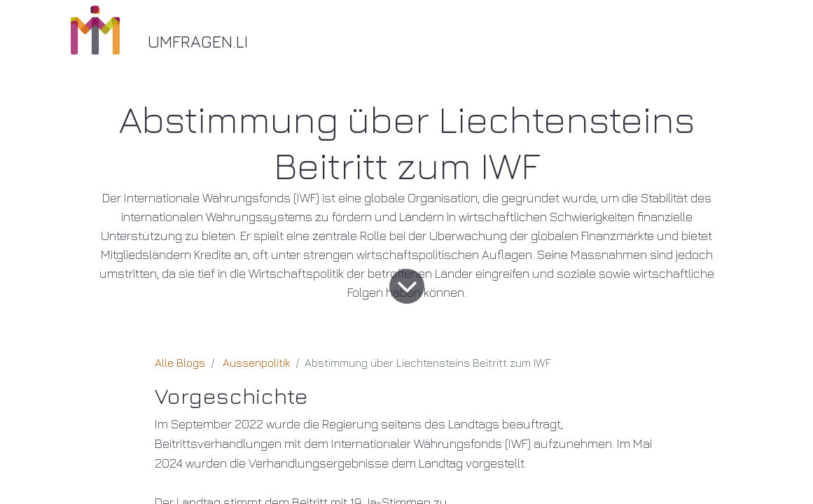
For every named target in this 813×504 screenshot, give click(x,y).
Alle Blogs (180, 363)
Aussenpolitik (256, 363)
